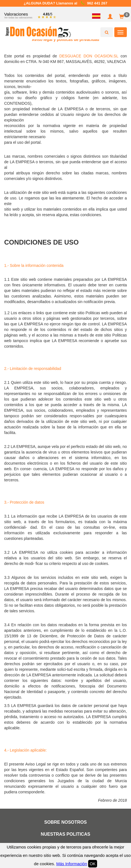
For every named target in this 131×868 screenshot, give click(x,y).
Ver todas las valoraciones (18, 18)
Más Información (72, 864)
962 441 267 (97, 3)
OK (93, 864)
